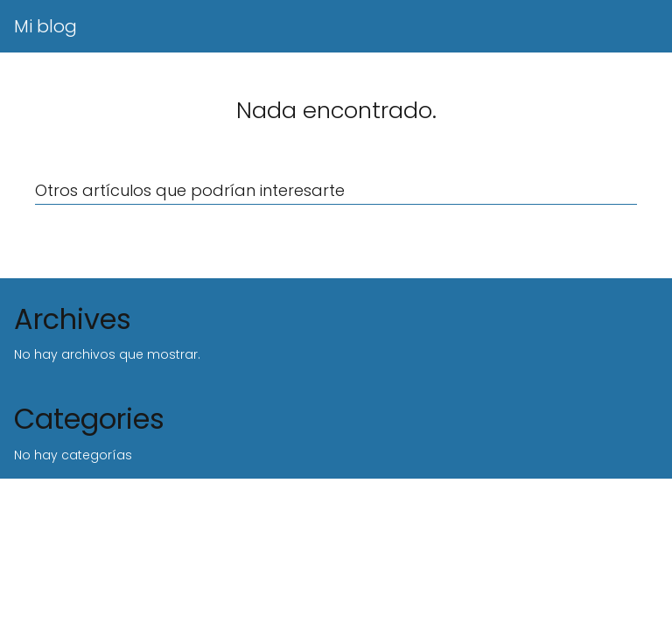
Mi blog (45, 26)
